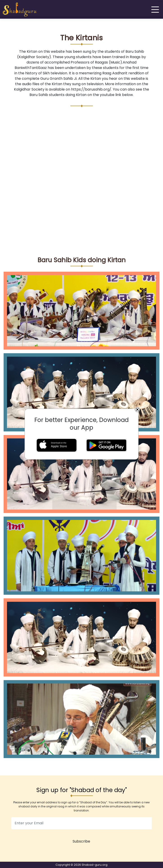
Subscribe (81, 841)
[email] (81, 823)
